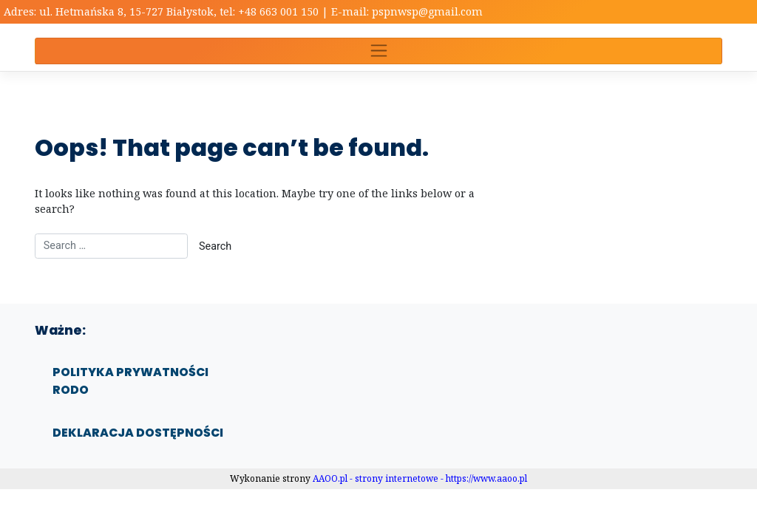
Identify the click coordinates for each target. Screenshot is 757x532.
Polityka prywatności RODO (130, 381)
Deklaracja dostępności (138, 433)
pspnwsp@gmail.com (427, 11)
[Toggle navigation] (378, 51)
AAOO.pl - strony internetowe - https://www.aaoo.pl (420, 478)
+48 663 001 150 (280, 11)
